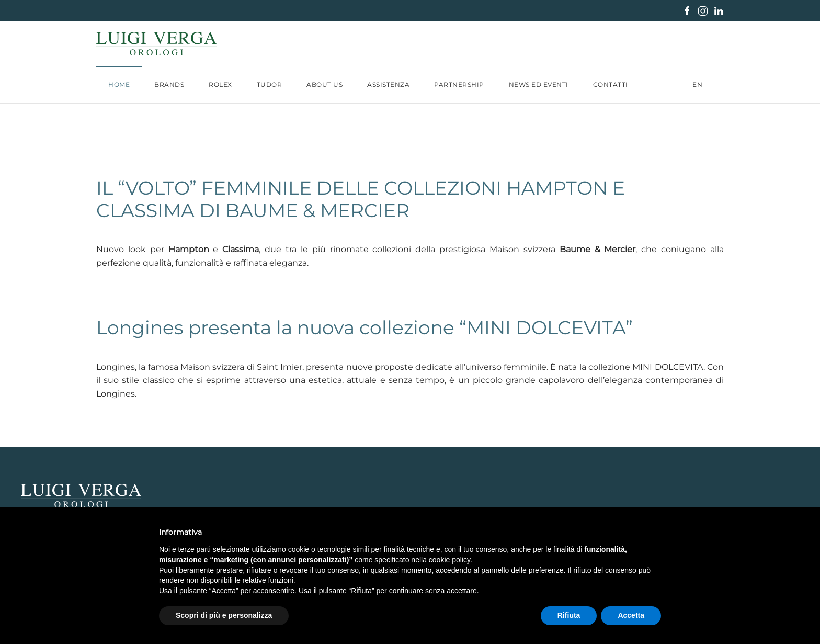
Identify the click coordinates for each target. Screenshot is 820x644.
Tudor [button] (270, 84)
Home (119, 84)
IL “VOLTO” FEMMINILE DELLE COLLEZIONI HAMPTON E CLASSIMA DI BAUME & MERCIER (361, 199)
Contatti (611, 84)
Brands (169, 84)
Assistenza (388, 84)
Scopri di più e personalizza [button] (224, 615)
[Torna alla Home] (156, 44)
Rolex (220, 84)
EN (698, 84)
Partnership (459, 84)
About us (324, 84)
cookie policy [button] (449, 560)
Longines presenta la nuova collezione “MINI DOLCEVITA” (365, 327)
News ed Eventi (539, 84)
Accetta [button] (631, 615)
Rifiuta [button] (569, 615)
